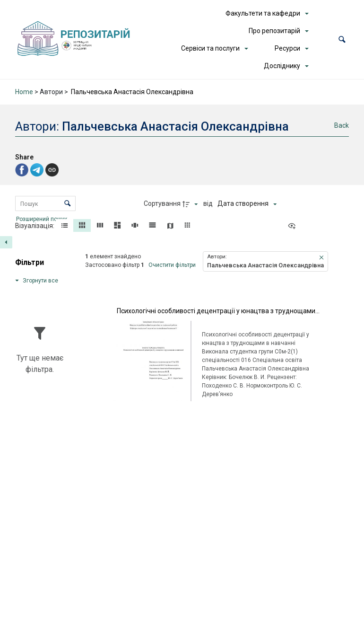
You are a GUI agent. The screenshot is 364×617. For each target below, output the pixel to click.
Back (342, 125)
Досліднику (282, 66)
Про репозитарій (274, 31)
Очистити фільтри (172, 265)
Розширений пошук (42, 219)
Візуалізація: (35, 226)
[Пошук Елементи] (45, 203)
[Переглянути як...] (294, 226)
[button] (342, 40)
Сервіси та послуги (210, 48)
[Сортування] (247, 204)
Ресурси (287, 48)
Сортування (162, 203)
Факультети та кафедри (263, 13)
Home (24, 92)
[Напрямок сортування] (191, 204)
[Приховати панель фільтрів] (6, 242)
